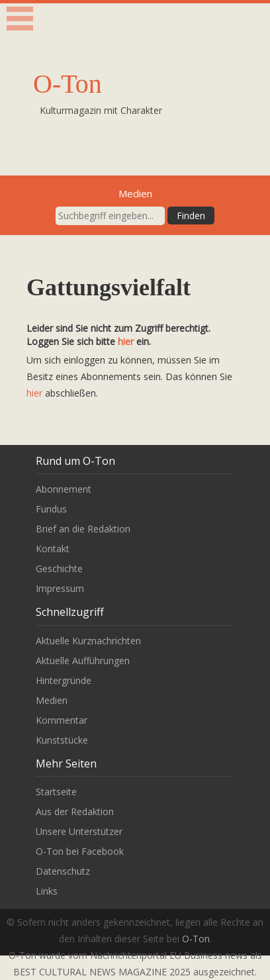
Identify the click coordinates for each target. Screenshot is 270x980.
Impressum (60, 588)
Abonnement (64, 489)
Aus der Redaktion (75, 811)
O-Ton (67, 84)
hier (126, 341)
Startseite (56, 792)
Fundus (51, 509)
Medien (52, 700)
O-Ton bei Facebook (80, 851)
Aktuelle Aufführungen (83, 661)
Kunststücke (62, 740)
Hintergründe (64, 680)
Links (47, 891)
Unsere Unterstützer (79, 831)
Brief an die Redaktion (83, 529)
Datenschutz (63, 871)
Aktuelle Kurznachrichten (88, 641)
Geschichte (59, 568)
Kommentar (62, 720)
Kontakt (53, 549)
